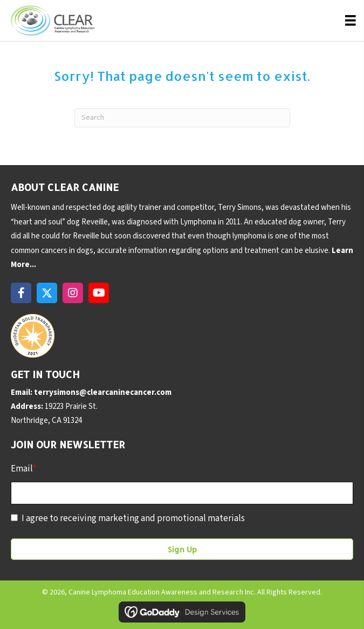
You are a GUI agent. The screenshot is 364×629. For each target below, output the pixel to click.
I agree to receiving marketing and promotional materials (133, 518)
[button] (21, 293)
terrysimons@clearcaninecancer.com (103, 392)
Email (24, 469)
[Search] (182, 118)
